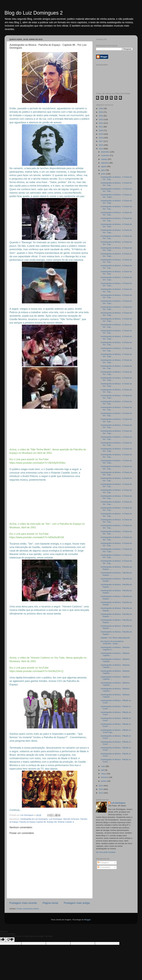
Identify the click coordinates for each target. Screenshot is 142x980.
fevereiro (105, 777)
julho (103, 170)
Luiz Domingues (56, 819)
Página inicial (50, 903)
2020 (101, 130)
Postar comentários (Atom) (28, 909)
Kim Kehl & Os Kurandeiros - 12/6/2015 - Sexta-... (113, 642)
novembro (106, 155)
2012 (101, 793)
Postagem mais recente (23, 903)
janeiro (104, 781)
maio (103, 766)
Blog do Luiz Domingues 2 (34, 13)
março (104, 774)
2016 (101, 145)
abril (103, 770)
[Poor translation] (10, 940)
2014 (101, 786)
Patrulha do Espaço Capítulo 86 (33, 822)
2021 (101, 127)
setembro (105, 163)
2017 (101, 141)
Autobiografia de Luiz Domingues (34, 819)
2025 (101, 112)
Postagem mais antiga (77, 903)
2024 (101, 116)
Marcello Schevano (71, 819)
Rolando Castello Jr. (66, 822)
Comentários (104, 867)
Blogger (87, 920)
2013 (101, 789)
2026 (101, 108)
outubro (105, 159)
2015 (101, 149)
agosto (104, 166)
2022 (101, 123)
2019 (101, 134)
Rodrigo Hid (52, 822)
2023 (101, 119)
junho (104, 174)
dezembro (106, 152)
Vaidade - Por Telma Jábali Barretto (115, 638)
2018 (101, 138)
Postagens (103, 863)
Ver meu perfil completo (106, 852)
